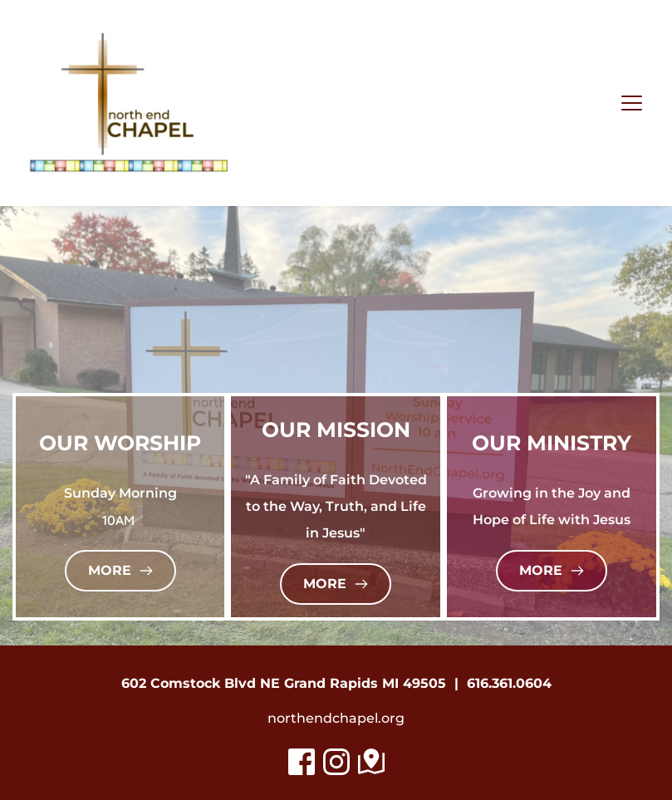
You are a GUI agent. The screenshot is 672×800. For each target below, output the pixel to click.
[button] (632, 103)
